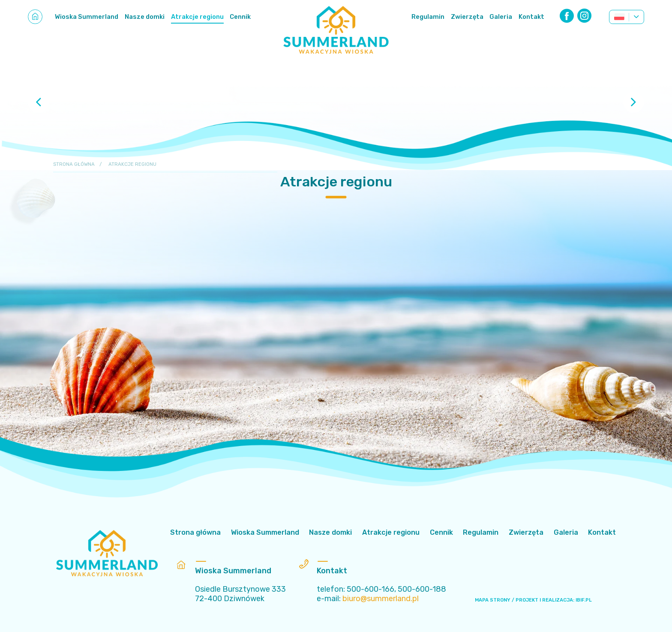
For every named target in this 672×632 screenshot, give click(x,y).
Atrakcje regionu (197, 17)
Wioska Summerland (87, 17)
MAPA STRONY (493, 600)
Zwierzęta (467, 17)
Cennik (240, 17)
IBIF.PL (584, 600)
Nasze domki (145, 17)
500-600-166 (370, 589)
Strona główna (74, 164)
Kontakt (531, 17)
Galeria (501, 17)
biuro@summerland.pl (381, 598)
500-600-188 (422, 589)
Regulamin (428, 17)
